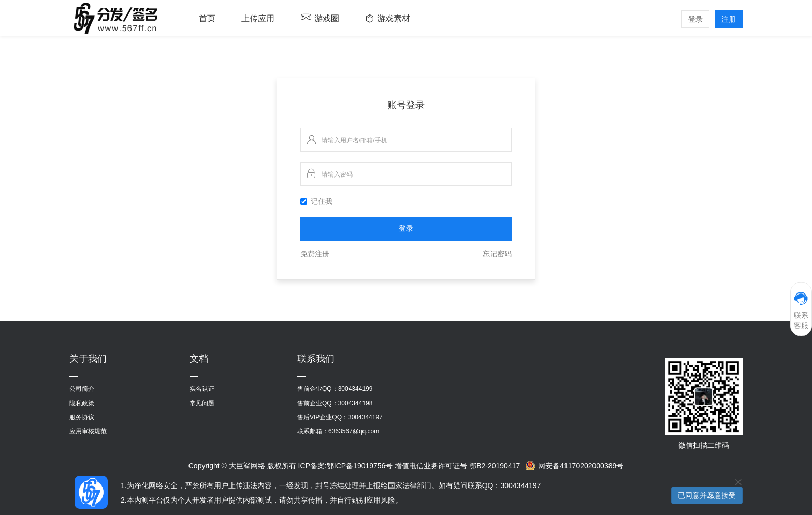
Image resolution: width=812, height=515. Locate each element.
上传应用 (258, 18)
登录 (695, 19)
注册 (729, 19)
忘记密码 (497, 254)
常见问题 (202, 403)
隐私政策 (82, 403)
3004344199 (356, 389)
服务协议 (82, 417)
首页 (207, 18)
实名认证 (202, 389)
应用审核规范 (88, 431)
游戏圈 (327, 18)
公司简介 (82, 389)
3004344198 (356, 403)
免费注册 (315, 254)
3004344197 (365, 417)
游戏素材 (394, 18)
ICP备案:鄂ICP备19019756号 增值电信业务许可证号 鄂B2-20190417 (409, 466)
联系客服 (801, 310)
